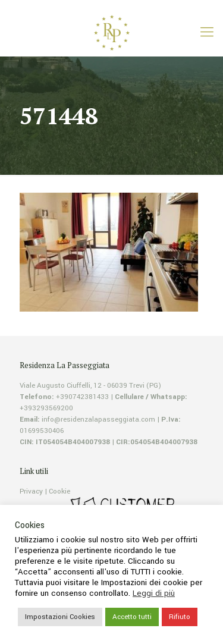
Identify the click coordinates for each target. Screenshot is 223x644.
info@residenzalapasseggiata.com (98, 420)
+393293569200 (46, 408)
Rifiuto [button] (180, 617)
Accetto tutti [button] (132, 617)
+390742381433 (82, 397)
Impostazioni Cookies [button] (60, 617)
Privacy (31, 491)
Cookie (59, 491)
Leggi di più (154, 593)
